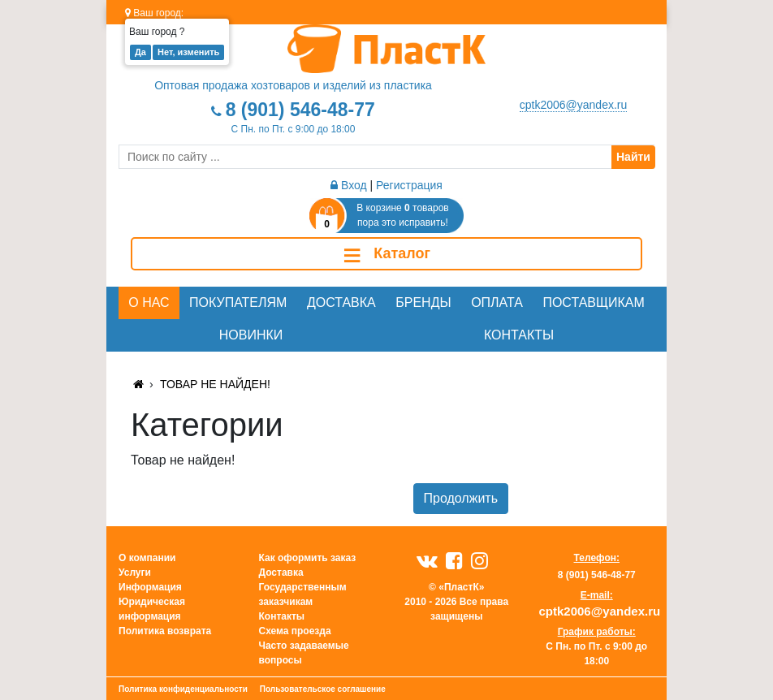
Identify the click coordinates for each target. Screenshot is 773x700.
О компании (147, 558)
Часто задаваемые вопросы (304, 653)
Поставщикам (593, 302)
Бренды (423, 302)
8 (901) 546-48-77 (300, 110)
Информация (150, 587)
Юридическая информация (152, 609)
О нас (149, 302)
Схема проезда (295, 631)
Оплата (497, 302)
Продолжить (461, 498)
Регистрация (409, 185)
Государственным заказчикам (303, 594)
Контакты (519, 335)
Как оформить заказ (308, 558)
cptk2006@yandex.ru (574, 105)
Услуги (135, 573)
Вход (349, 185)
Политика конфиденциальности (183, 689)
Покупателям (238, 302)
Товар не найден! (215, 384)
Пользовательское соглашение (323, 689)
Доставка (341, 302)
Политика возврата (165, 631)
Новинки (251, 335)
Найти (633, 157)
